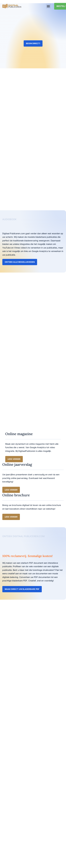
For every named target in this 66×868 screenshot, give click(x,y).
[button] (48, 6)
